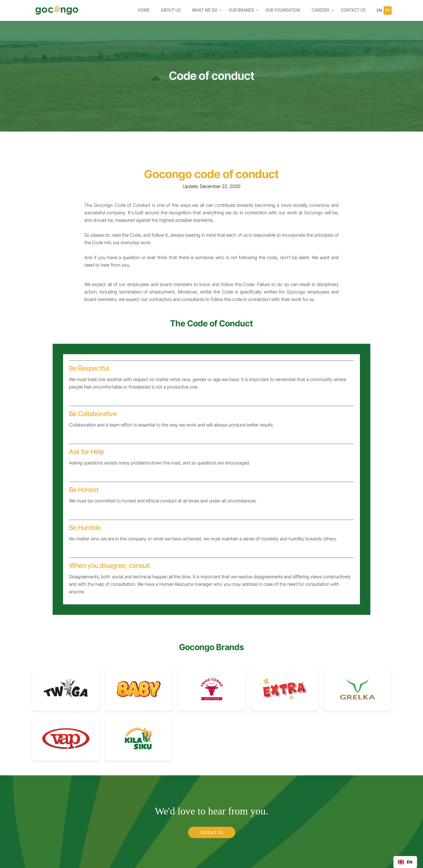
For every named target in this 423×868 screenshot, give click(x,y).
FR (387, 10)
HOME (144, 10)
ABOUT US (171, 10)
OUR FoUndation (283, 10)
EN (405, 862)
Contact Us (212, 832)
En (379, 10)
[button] (206, 10)
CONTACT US (353, 10)
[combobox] (405, 862)
